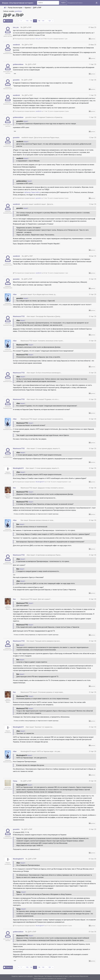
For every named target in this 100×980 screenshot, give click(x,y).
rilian (15, 294)
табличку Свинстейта (32, 192)
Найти (63, 3)
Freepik (43, 979)
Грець (15, 781)
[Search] (48, 3)
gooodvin (16, 80)
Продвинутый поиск (75, 3)
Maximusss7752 (19, 316)
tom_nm (16, 27)
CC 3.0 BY (64, 979)
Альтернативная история (60, 976)
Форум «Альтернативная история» (18, 3)
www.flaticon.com (52, 979)
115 (27, 21)
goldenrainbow (18, 64)
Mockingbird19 (18, 468)
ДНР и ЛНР (37, 8)
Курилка (28, 8)
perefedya (18, 11)
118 (39, 21)
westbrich (16, 45)
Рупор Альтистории (15, 8)
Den (14, 488)
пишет (26, 121)
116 (31, 21)
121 (50, 21)
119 (43, 21)
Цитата (93, 39)
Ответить (9, 21)
